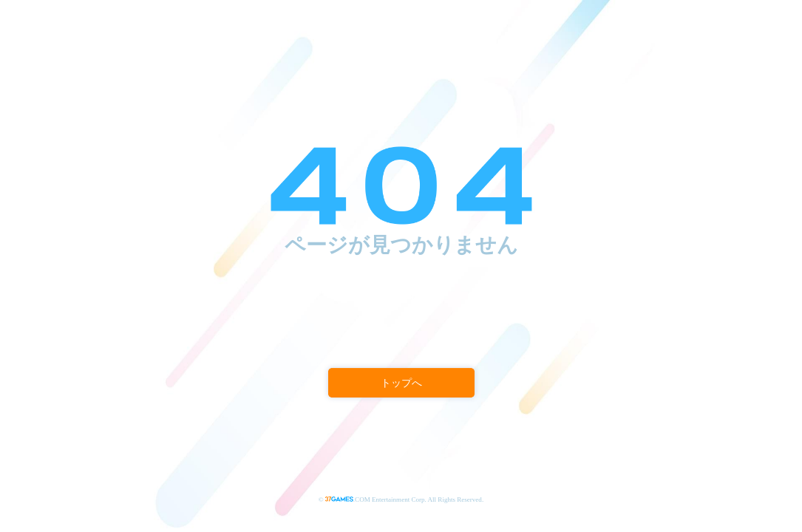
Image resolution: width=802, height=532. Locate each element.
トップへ (401, 383)
